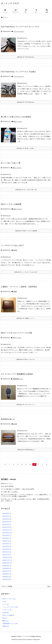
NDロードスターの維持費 (11, 204)
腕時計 (5, 621)
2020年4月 (7, 579)
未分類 (15, 250)
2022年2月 (7, 524)
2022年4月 (7, 519)
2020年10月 (7, 563)
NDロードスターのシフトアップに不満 (16, 333)
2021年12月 (7, 527)
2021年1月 (7, 555)
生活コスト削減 (8, 615)
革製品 (15, 292)
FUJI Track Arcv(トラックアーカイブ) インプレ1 (20, 27)
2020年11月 (7, 560)
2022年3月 (7, 522)
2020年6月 (7, 574)
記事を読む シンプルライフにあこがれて (26, 272)
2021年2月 (7, 552)
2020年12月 (7, 557)
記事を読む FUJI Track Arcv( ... (26, 57)
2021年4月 (7, 549)
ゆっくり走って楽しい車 (11, 163)
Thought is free (36, 639)
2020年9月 (7, 566)
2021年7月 (7, 541)
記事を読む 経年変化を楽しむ (26, 450)
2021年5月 (7, 546)
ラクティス (7, 610)
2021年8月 (7, 538)
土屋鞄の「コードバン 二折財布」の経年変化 (19, 287)
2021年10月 (7, 533)
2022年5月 (7, 516)
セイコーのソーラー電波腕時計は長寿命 (17, 374)
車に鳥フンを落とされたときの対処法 (16, 117)
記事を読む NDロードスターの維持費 (26, 231)
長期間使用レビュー (18, 379)
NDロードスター (18, 122)
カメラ (5, 604)
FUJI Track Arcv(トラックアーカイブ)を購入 (18, 72)
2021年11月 (7, 530)
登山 (5, 618)
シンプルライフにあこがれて (12, 245)
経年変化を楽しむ (8, 419)
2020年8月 (7, 568)
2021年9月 (7, 535)
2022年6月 (7, 513)
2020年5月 (7, 577)
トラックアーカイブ (19, 31)
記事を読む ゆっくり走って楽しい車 (26, 190)
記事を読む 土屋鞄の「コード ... (26, 318)
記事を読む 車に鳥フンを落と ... (26, 148)
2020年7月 (7, 571)
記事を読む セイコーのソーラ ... (26, 405)
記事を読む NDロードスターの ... (26, 359)
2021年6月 (7, 544)
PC (4, 602)
